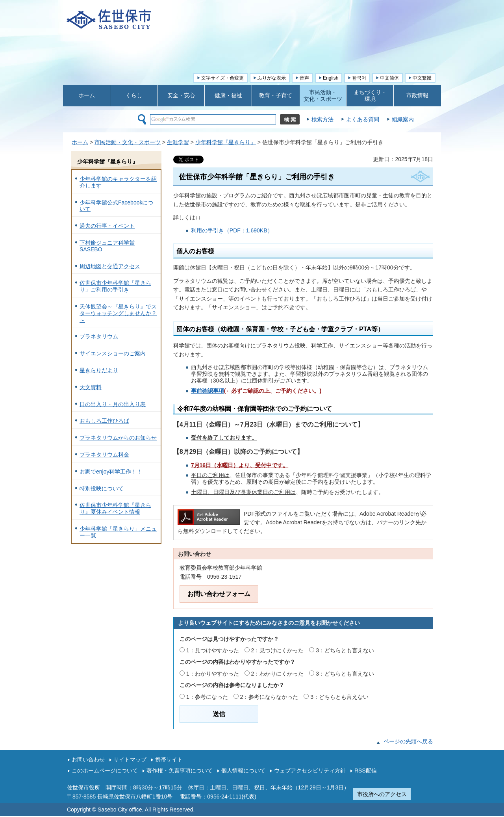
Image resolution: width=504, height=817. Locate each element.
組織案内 (403, 119)
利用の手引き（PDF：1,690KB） (232, 230)
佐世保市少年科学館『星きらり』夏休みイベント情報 (115, 508)
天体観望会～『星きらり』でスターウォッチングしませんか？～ (118, 313)
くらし (134, 95)
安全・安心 (181, 95)
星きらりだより (99, 370)
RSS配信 (366, 771)
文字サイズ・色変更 (222, 78)
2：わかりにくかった (278, 674)
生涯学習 (178, 142)
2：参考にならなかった (269, 697)
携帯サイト (169, 759)
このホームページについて (105, 771)
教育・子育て (276, 95)
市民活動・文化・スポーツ (128, 142)
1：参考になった (207, 697)
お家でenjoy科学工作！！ (111, 472)
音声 (304, 78)
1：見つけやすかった (213, 650)
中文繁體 (422, 78)
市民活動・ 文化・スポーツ (323, 96)
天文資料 (91, 387)
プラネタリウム (99, 336)
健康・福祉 (228, 95)
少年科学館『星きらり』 (226, 142)
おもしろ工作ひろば (104, 421)
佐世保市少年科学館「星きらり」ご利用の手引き (115, 286)
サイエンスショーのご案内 (113, 353)
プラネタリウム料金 (104, 455)
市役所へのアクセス (382, 794)
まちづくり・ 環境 (370, 96)
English (331, 78)
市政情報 (417, 95)
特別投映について (102, 488)
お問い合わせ (88, 759)
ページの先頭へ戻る (408, 741)
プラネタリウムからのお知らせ (118, 438)
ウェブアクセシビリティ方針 (310, 771)
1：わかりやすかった (213, 674)
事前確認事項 (208, 391)
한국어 (359, 78)
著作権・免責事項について (180, 771)
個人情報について (243, 771)
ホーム (87, 95)
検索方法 (322, 119)
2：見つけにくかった (278, 650)
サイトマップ (130, 759)
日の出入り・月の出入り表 (113, 404)
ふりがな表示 (272, 78)
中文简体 (389, 78)
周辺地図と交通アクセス (110, 266)
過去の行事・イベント (107, 226)
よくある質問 (363, 119)
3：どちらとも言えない (345, 650)
